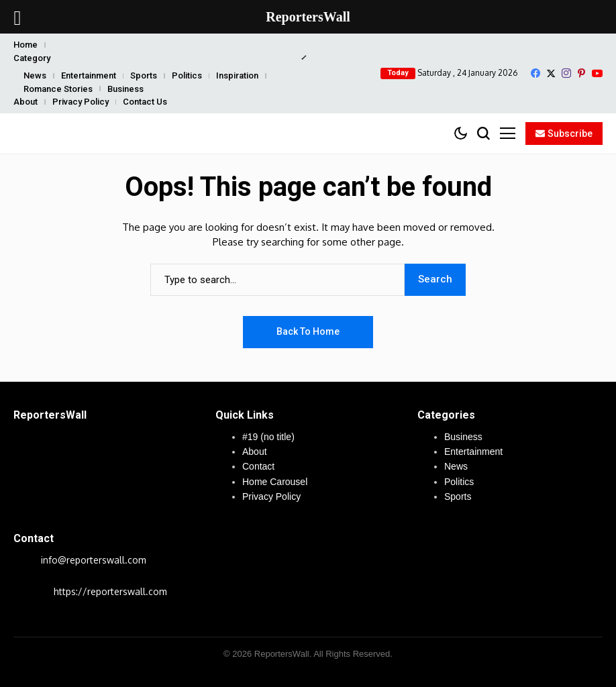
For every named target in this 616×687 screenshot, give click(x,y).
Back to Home (308, 331)
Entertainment (89, 75)
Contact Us (145, 102)
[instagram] (566, 73)
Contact (258, 466)
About (25, 102)
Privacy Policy (81, 102)
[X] (551, 73)
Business (125, 89)
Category (32, 58)
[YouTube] (597, 73)
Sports (144, 75)
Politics (187, 75)
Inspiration (237, 75)
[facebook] (535, 73)
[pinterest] (581, 73)
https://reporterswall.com (110, 591)
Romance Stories (58, 89)
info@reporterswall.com (94, 560)
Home (25, 45)
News (35, 75)
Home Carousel (275, 482)
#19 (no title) (268, 437)
